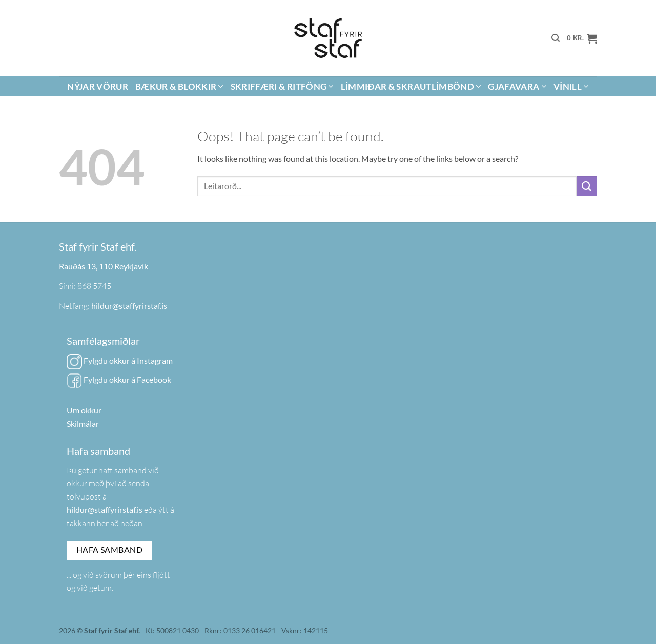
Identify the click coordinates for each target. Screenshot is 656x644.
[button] (556, 38)
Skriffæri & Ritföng (282, 86)
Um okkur (84, 410)
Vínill (571, 86)
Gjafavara (517, 86)
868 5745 (94, 286)
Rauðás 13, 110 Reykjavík (104, 266)
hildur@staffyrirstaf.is (129, 306)
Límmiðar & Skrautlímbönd (411, 86)
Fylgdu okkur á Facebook (119, 379)
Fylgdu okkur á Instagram (120, 360)
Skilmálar (83, 423)
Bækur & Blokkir (179, 86)
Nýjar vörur (98, 86)
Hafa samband (110, 550)
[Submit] (587, 186)
